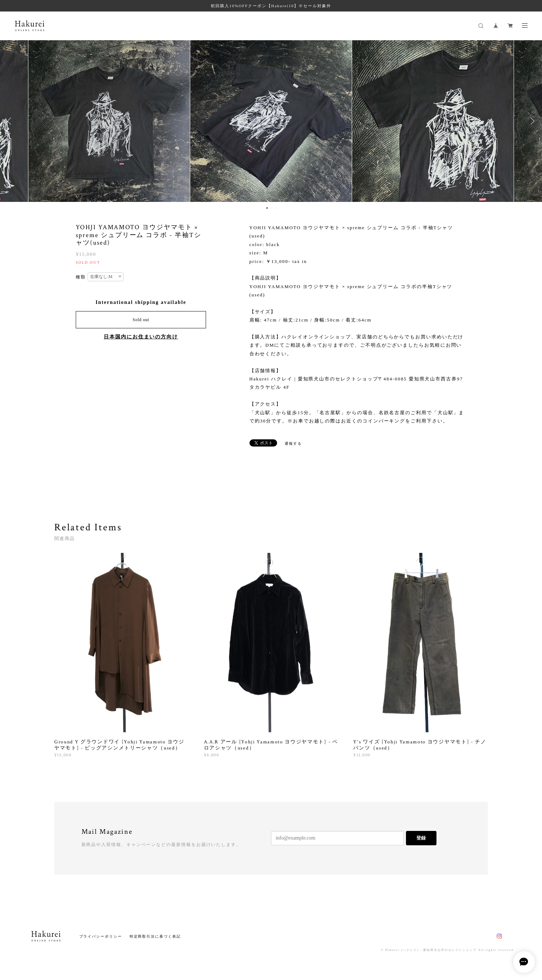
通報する (293, 443)
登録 (421, 838)
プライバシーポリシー (101, 936)
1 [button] (267, 208)
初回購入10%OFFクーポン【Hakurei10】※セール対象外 (271, 6)
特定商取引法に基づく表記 (155, 936)
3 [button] (276, 208)
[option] (271, 121)
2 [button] (272, 208)
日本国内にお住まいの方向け (141, 337)
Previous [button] (11, 121)
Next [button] (531, 121)
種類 (81, 277)
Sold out (141, 320)
